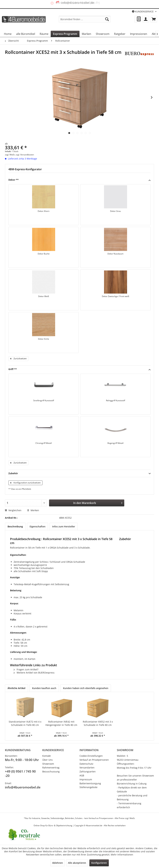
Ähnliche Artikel (16, 688)
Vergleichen (13, 510)
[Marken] (86, 34)
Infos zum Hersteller (64, 526)
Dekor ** (79, 180)
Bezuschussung (51, 771)
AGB (82, 775)
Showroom (48, 764)
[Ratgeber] (120, 34)
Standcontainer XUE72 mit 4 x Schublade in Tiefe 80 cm (21, 725)
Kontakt (46, 756)
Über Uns (47, 760)
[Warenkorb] (154, 19)
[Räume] (44, 34)
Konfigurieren (99, 863)
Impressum (86, 779)
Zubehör (79, 474)
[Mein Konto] (146, 19)
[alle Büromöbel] (26, 34)
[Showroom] (103, 34)
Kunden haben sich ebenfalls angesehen (86, 688)
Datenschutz (86, 764)
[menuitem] (85, 19)
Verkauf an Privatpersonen (94, 760)
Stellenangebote (88, 787)
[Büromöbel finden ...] (85, 19)
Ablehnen (58, 863)
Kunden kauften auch (44, 688)
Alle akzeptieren (77, 863)
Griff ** (79, 369)
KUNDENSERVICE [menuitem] (143, 11)
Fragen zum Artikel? (26, 669)
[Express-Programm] (65, 34)
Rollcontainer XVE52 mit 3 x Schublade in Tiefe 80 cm (79, 725)
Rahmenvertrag (51, 768)
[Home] (8, 34)
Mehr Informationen (122, 855)
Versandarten (87, 768)
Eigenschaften (38, 526)
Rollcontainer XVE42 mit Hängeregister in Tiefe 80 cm (50, 725)
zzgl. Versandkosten (25, 155)
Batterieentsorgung (90, 783)
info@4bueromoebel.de (23, 787)
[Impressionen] (139, 34)
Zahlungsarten (88, 771)
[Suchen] (107, 19)
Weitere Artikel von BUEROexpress (34, 673)
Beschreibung (15, 526)
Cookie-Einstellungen (91, 756)
